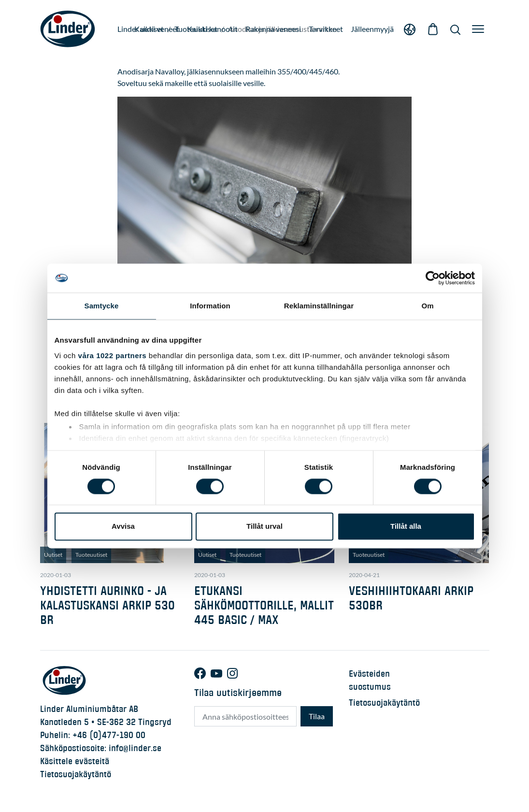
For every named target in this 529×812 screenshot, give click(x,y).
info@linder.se (135, 748)
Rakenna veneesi (273, 29)
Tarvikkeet (326, 29)
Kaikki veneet (157, 29)
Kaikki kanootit (212, 29)
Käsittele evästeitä (75, 761)
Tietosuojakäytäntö (76, 774)
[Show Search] (455, 29)
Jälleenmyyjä (372, 29)
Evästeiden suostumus (370, 680)
